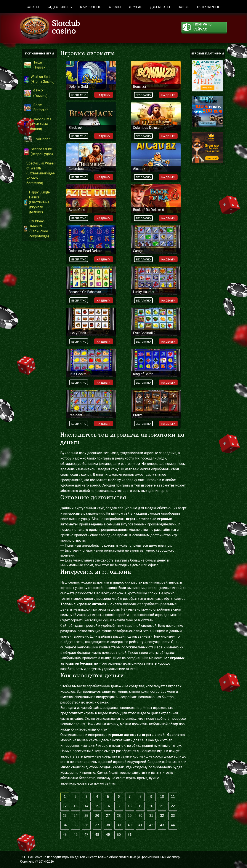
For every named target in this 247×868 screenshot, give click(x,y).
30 (140, 816)
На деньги (104, 95)
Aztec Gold (77, 210)
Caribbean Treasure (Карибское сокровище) (37, 229)
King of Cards (143, 374)
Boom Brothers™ (36, 107)
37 (97, 825)
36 (86, 825)
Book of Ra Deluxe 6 (148, 210)
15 (97, 806)
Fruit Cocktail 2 (144, 333)
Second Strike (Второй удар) (38, 152)
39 (119, 825)
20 (151, 806)
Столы (115, 7)
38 (108, 825)
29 (130, 816)
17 (119, 806)
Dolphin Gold (78, 87)
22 (173, 806)
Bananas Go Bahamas (85, 292)
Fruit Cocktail (78, 374)
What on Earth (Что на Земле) (39, 79)
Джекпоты (160, 7)
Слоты (33, 7)
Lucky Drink (77, 333)
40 (130, 825)
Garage (138, 251)
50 (119, 835)
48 (97, 835)
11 (173, 797)
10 (162, 797)
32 (162, 816)
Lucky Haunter (144, 292)
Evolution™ (37, 139)
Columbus (76, 169)
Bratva (138, 415)
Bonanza (140, 87)
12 (65, 806)
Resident (75, 415)
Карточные (91, 7)
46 (75, 835)
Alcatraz (139, 169)
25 (86, 816)
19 (140, 806)
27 (108, 816)
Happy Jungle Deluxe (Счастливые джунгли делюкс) (37, 202)
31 (151, 816)
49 (108, 835)
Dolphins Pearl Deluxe (85, 251)
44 (173, 825)
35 (75, 825)
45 (65, 835)
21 (162, 806)
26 (97, 816)
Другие (136, 7)
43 (162, 825)
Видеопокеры (60, 7)
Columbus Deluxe (146, 128)
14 (86, 806)
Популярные (209, 7)
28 (119, 816)
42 (151, 825)
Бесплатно (79, 95)
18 (130, 806)
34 (65, 825)
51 (130, 835)
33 (173, 816)
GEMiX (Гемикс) (36, 93)
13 (75, 806)
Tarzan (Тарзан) (35, 65)
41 (140, 825)
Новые (184, 7)
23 (65, 816)
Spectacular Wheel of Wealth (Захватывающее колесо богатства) (39, 173)
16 (108, 806)
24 (75, 816)
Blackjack (76, 128)
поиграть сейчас (197, 27)
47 (86, 835)
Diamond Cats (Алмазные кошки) (38, 124)
